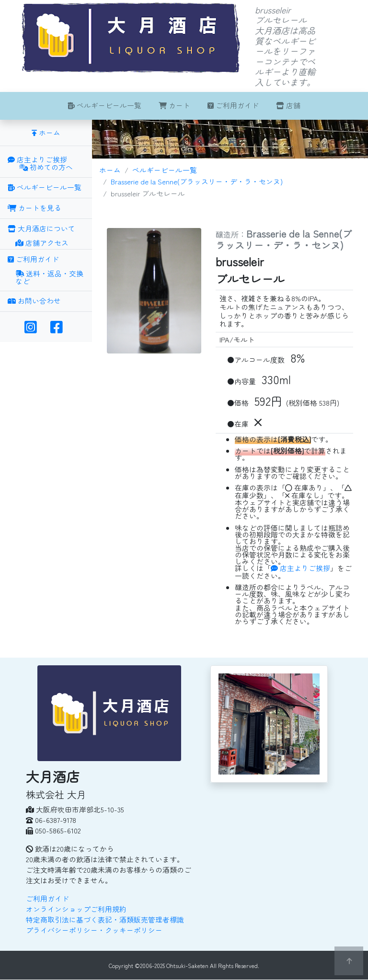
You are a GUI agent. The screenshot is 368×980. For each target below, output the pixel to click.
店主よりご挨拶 (300, 568)
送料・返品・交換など (49, 278)
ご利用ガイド (233, 105)
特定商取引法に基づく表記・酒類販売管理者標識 (105, 919)
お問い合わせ (34, 301)
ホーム (110, 170)
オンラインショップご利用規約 (76, 909)
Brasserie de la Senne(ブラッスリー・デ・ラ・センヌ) (197, 182)
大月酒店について (41, 228)
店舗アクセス (42, 243)
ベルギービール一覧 (104, 105)
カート (174, 105)
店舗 (288, 105)
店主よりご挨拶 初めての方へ (40, 164)
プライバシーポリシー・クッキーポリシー (94, 930)
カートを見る (34, 208)
